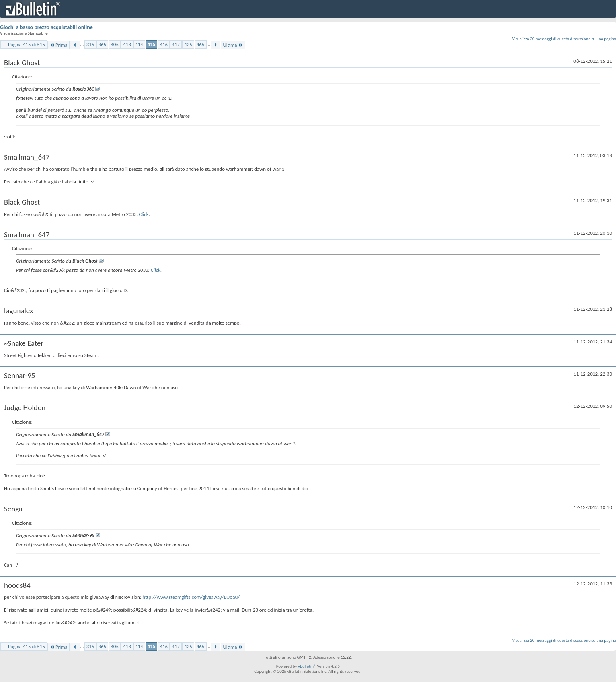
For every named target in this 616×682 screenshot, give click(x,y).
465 (201, 44)
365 (102, 44)
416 (164, 44)
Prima (58, 45)
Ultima (233, 45)
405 (115, 44)
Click (144, 214)
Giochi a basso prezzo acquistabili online (46, 27)
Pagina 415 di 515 (26, 44)
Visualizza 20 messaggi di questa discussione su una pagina (564, 39)
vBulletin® (307, 666)
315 (90, 44)
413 (127, 44)
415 (152, 44)
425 (188, 44)
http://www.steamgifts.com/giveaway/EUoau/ (191, 597)
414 (139, 44)
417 (176, 44)
